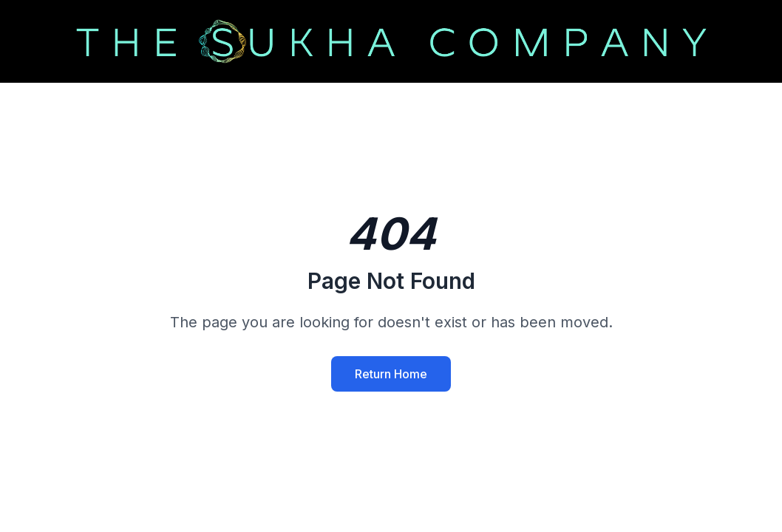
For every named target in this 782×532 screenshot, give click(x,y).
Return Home (391, 374)
